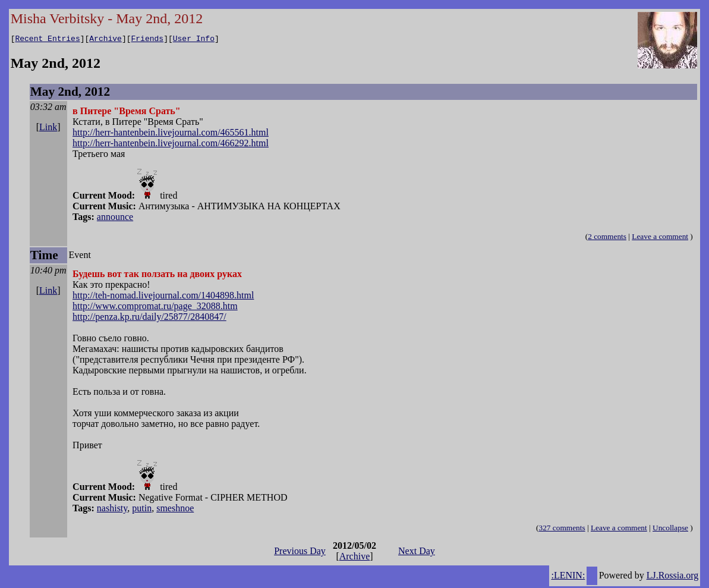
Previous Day (300, 553)
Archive (105, 40)
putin (142, 510)
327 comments (562, 529)
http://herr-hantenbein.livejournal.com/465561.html (171, 134)
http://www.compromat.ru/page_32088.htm (155, 308)
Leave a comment (660, 238)
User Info (194, 40)
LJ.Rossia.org (673, 577)
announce (115, 218)
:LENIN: (568, 577)
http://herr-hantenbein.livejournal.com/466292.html (171, 145)
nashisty (112, 510)
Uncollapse (670, 529)
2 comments (607, 238)
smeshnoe (175, 510)
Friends (148, 40)
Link (48, 129)
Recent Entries (47, 40)
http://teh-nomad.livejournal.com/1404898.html (163, 297)
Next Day (417, 553)
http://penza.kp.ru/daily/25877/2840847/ (149, 318)
